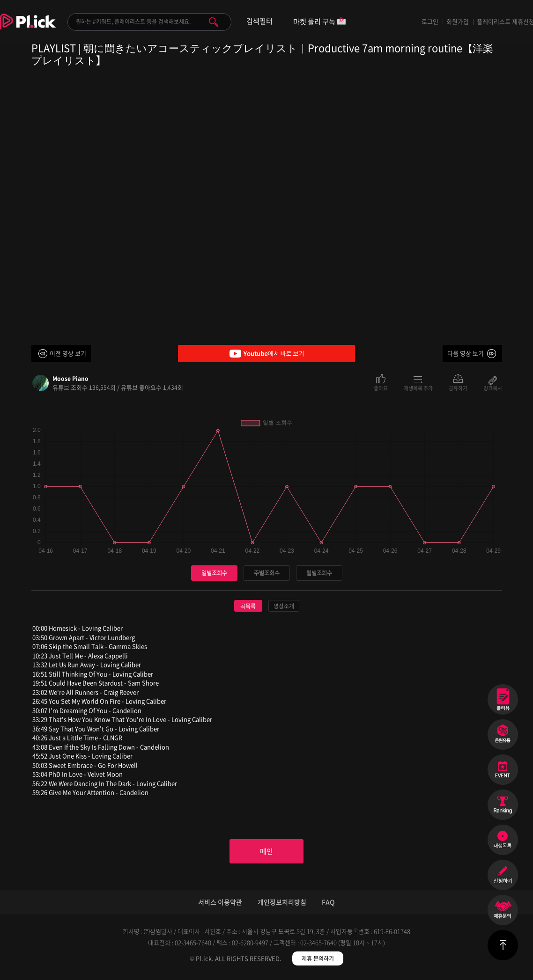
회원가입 (458, 21)
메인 (266, 853)
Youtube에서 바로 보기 (266, 354)
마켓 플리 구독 (320, 22)
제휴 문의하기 (318, 961)
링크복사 (493, 388)
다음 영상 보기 (466, 353)
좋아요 (381, 388)
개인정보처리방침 (282, 905)
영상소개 (284, 607)
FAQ (328, 905)
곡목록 (248, 607)
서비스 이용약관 (220, 905)
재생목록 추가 (418, 388)
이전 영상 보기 (68, 353)
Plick (28, 29)
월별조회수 (319, 573)
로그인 (430, 21)
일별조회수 (214, 573)
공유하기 (458, 388)
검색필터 (259, 21)
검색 (214, 22)
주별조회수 (266, 573)
